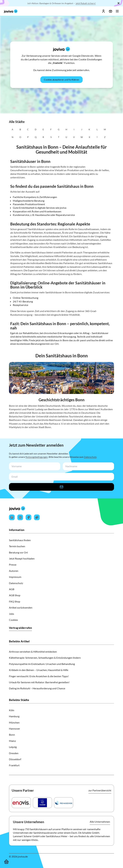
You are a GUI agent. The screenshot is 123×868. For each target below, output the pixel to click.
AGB (12, 589)
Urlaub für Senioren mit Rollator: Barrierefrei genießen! (39, 682)
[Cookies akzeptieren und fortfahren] (61, 80)
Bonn (12, 735)
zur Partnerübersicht (100, 790)
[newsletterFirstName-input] (34, 466)
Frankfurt (14, 765)
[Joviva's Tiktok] (37, 517)
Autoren (14, 571)
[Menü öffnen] (117, 11)
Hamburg (14, 716)
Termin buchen (17, 546)
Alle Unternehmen (100, 822)
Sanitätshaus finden (20, 540)
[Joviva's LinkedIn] (12, 517)
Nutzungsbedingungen (37, 457)
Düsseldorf (15, 759)
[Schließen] (119, 3)
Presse (13, 565)
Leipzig (13, 747)
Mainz (12, 741)
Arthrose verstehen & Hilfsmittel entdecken (33, 652)
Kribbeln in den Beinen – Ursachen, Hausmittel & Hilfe (39, 670)
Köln (12, 710)
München (14, 722)
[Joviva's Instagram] (20, 517)
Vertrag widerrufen (20, 628)
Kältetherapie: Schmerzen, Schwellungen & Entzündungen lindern (45, 658)
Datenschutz (90, 457)
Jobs (12, 614)
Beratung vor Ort (18, 552)
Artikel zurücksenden (21, 607)
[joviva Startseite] (11, 11)
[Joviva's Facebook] (29, 517)
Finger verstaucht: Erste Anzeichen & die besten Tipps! (39, 676)
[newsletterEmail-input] (61, 477)
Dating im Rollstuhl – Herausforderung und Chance (37, 688)
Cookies (13, 620)
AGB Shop (15, 595)
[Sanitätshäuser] (6, 862)
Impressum (15, 577)
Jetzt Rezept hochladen (22, 558)
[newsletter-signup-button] (61, 487)
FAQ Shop (15, 601)
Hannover (14, 729)
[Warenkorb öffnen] (111, 11)
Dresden (14, 753)
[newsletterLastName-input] (88, 466)
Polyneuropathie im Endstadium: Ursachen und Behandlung (42, 664)
